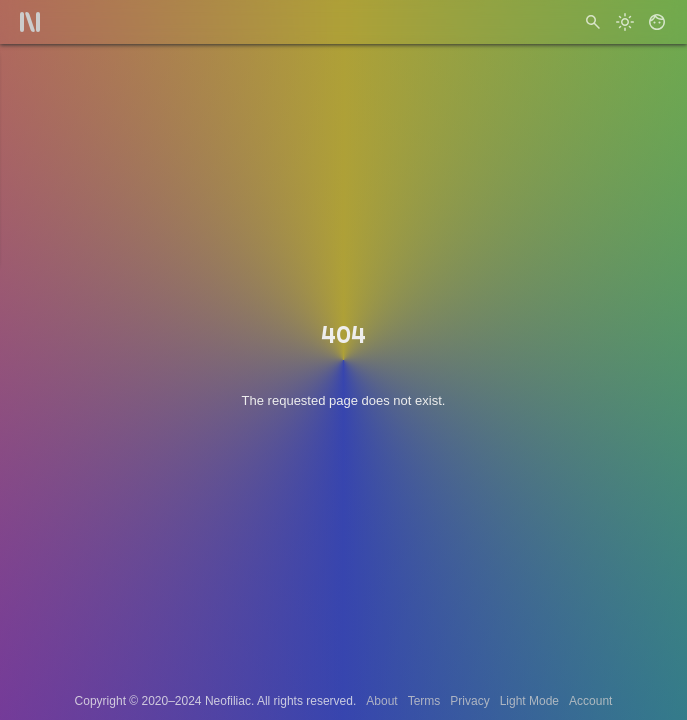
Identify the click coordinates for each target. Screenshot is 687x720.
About (381, 701)
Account (590, 701)
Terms (424, 701)
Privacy (469, 701)
